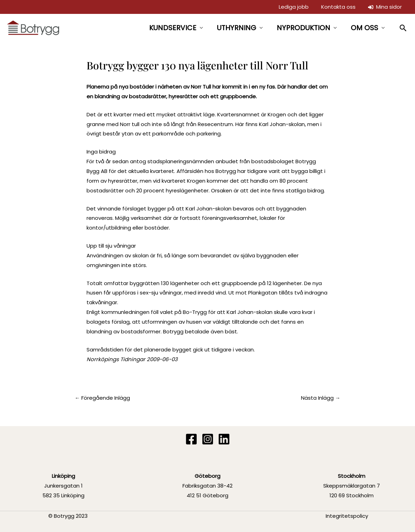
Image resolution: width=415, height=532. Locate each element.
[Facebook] (191, 439)
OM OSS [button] (364, 28)
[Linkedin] (224, 439)
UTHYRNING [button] (237, 28)
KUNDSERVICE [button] (173, 28)
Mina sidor (385, 7)
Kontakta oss (338, 7)
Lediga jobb (294, 7)
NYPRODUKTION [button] (303, 28)
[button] (403, 28)
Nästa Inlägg (321, 398)
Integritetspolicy (347, 516)
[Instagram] (208, 439)
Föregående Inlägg (102, 398)
